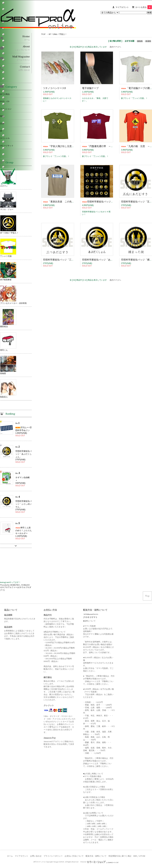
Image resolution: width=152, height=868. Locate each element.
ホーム (10, 856)
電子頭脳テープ (90, 88)
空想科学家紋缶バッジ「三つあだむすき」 (65, 260)
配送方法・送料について (96, 856)
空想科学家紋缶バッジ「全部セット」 (105, 202)
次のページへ (115, 47)
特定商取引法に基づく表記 (120, 856)
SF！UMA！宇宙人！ (58, 34)
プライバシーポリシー (53, 856)
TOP (43, 34)
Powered (99, 862)
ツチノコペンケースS (54, 88)
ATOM (142, 856)
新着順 (148, 41)
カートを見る (144, 7)
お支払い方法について (74, 856)
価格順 (140, 41)
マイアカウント (122, 7)
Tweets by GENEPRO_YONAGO (15, 585)
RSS (135, 856)
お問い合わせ (36, 856)
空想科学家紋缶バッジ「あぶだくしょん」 (105, 260)
